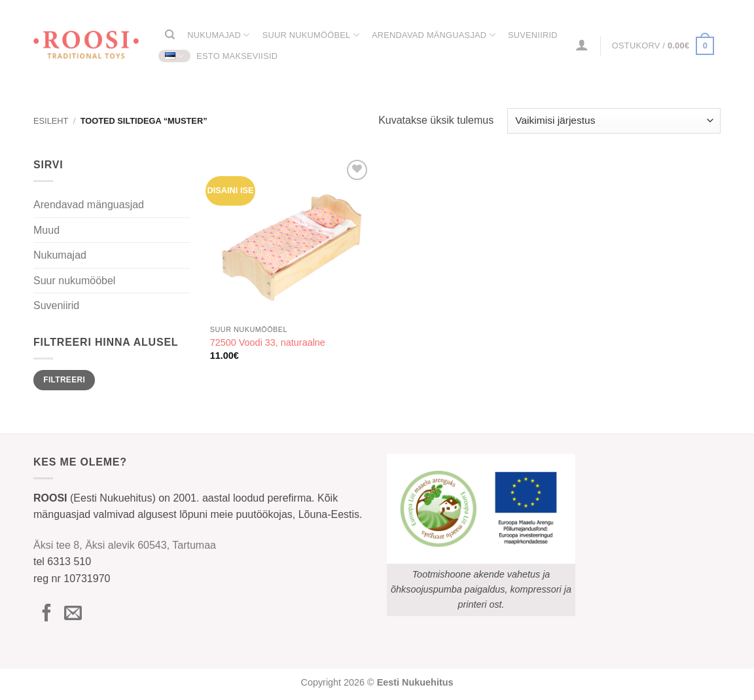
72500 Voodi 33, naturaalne (268, 342)
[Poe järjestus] (614, 121)
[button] (582, 45)
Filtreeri (64, 380)
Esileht (51, 121)
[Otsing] (170, 35)
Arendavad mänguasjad (434, 35)
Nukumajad (218, 35)
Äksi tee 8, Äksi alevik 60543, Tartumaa (125, 545)
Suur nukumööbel (311, 35)
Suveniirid (533, 35)
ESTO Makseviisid (237, 56)
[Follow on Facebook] (47, 614)
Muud (46, 230)
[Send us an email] (73, 614)
